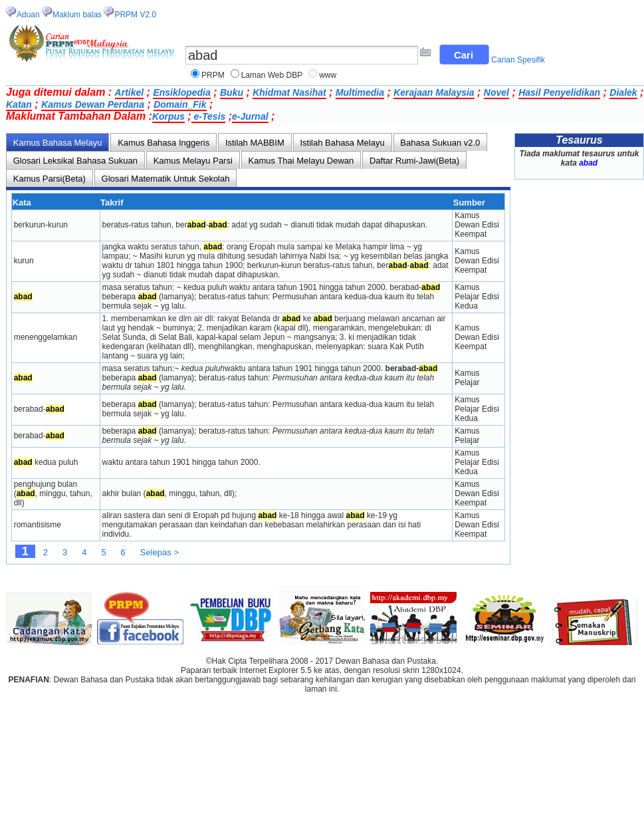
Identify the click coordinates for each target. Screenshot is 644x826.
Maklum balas (77, 15)
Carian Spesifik (518, 60)
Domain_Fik (180, 104)
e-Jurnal (250, 116)
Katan (19, 104)
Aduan (28, 15)
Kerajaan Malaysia (434, 92)
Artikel (130, 92)
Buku (232, 92)
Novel (496, 92)
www (328, 75)
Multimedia (360, 92)
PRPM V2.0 (135, 15)
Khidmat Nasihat (289, 92)
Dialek (623, 92)
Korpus (168, 116)
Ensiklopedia (181, 92)
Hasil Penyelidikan (559, 92)
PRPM (213, 75)
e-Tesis (209, 116)
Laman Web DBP (272, 75)
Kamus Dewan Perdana (93, 104)
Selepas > (160, 552)
